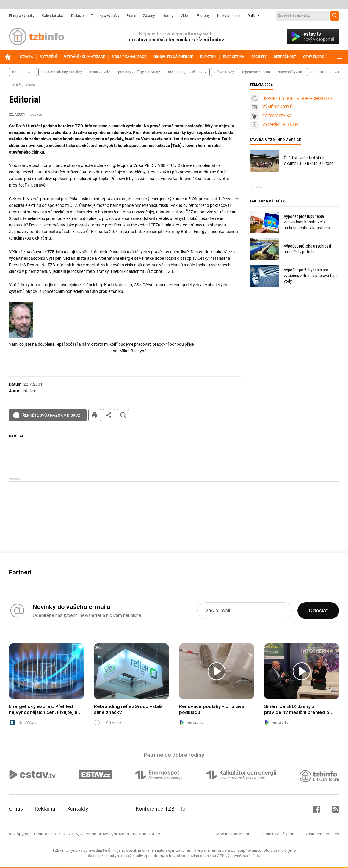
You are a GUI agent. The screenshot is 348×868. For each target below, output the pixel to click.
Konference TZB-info (161, 809)
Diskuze (77, 16)
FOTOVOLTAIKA (277, 116)
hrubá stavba (23, 72)
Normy (168, 16)
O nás (16, 809)
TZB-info (15, 85)
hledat (123, 415)
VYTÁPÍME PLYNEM (280, 124)
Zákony (149, 16)
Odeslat (318, 611)
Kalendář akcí (53, 16)
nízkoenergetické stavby (187, 72)
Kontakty (78, 809)
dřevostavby (224, 72)
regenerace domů (256, 72)
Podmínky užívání (277, 834)
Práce (131, 16)
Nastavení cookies (322, 834)
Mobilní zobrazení (233, 834)
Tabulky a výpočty (105, 16)
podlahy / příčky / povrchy (139, 72)
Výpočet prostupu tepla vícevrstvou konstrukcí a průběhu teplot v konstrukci (307, 222)
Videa (185, 16)
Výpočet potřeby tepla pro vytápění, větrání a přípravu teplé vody (311, 276)
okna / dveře (100, 72)
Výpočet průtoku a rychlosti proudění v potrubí (307, 249)
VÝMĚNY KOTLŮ (278, 107)
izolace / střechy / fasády (62, 72)
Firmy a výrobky (22, 16)
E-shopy (203, 16)
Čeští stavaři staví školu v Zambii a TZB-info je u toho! (309, 161)
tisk (95, 415)
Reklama (45, 809)
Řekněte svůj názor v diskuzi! (52, 415)
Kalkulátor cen (229, 16)
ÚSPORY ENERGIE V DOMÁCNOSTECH (298, 98)
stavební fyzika (290, 72)
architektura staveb (325, 72)
